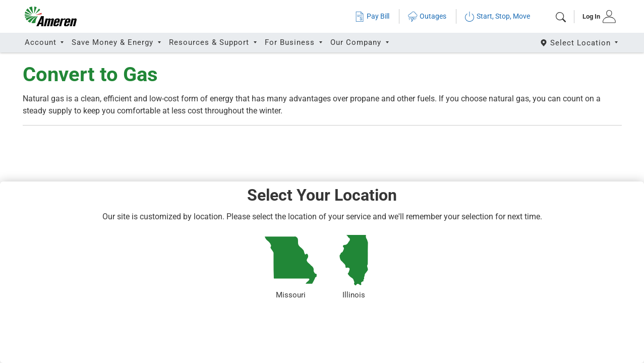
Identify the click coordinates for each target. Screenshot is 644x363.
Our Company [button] (357, 42)
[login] (596, 17)
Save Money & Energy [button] (114, 42)
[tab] (596, 17)
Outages (427, 16)
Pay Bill (372, 16)
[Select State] (580, 43)
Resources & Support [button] (210, 42)
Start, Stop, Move (497, 16)
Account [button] (42, 42)
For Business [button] (291, 42)
